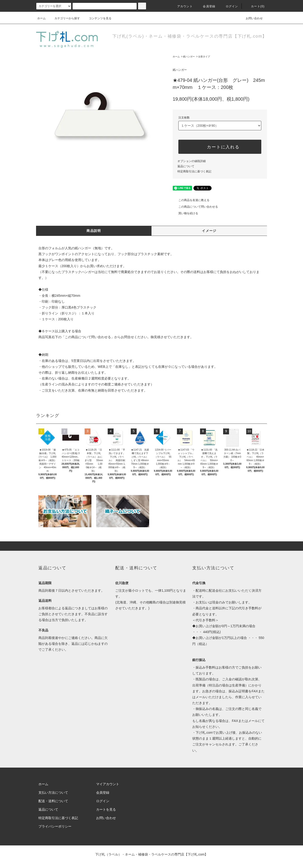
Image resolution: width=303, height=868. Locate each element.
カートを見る (106, 809)
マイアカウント (108, 784)
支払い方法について (53, 793)
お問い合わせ (251, 18)
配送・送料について (53, 801)
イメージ (209, 231)
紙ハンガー (189, 57)
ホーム (41, 18)
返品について (186, 166)
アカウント (182, 6)
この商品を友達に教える (191, 200)
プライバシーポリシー (55, 826)
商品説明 (94, 231)
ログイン (229, 6)
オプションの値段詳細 (192, 161)
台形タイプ (204, 57)
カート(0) (255, 6)
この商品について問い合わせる (195, 207)
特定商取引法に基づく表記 (194, 171)
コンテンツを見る (97, 18)
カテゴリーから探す (64, 18)
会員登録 (206, 6)
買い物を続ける (185, 213)
